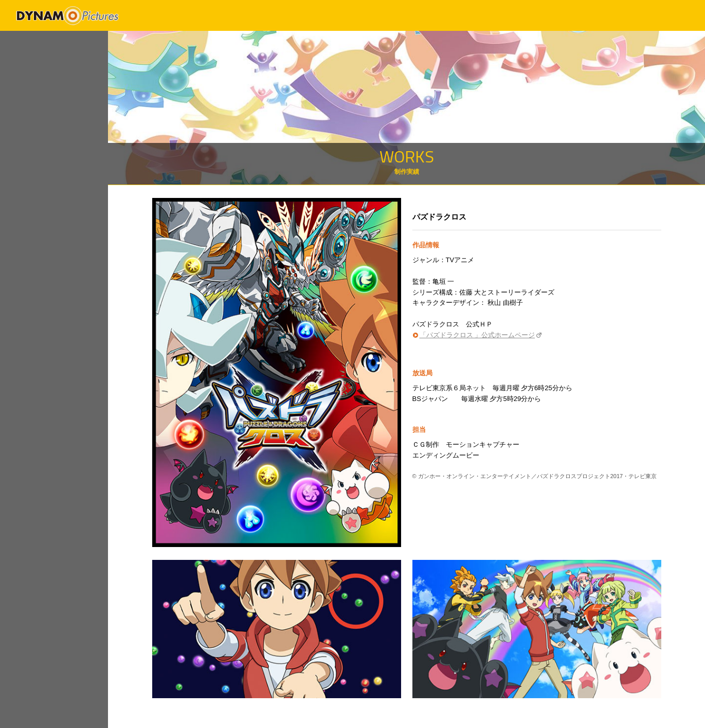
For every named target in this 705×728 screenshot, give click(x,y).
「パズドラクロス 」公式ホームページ (477, 335)
